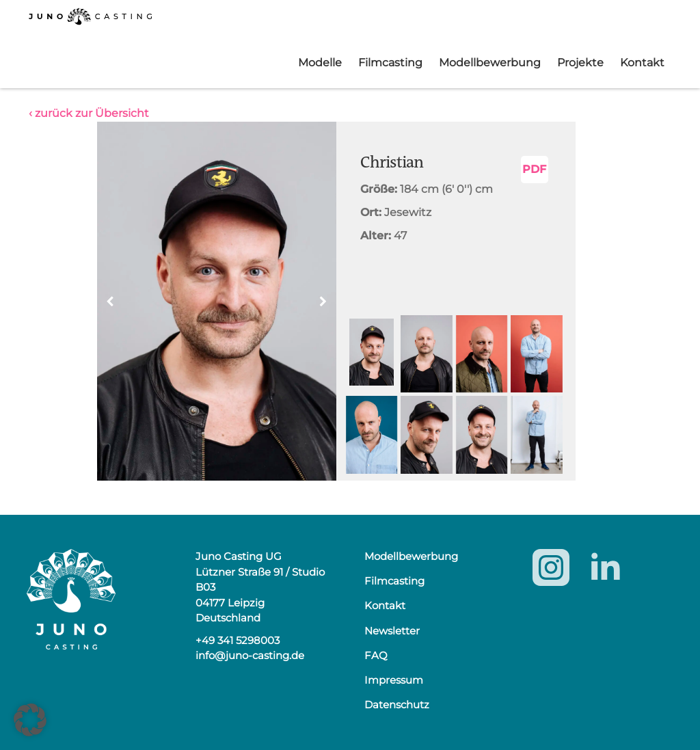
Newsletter (392, 631)
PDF (534, 169)
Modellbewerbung (490, 63)
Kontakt (642, 63)
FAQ (376, 655)
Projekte (580, 63)
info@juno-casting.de (250, 655)
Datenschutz (397, 705)
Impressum (394, 680)
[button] (323, 302)
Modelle (320, 63)
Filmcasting (390, 63)
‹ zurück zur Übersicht (89, 113)
